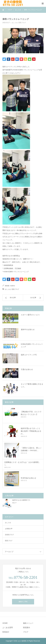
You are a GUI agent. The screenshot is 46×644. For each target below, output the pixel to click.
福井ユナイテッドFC (29, 355)
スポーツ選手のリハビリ (30, 315)
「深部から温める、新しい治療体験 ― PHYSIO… (31, 449)
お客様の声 (9, 529)
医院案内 (26, 628)
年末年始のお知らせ (28, 478)
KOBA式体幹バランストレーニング (32, 345)
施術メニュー (28, 623)
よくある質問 (8, 628)
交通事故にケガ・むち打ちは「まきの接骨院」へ (22, 464)
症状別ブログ (9, 535)
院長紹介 (6, 632)
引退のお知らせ (27, 369)
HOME (5, 623)
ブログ (26, 632)
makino (13, 286)
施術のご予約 (23, 602)
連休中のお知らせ (28, 329)
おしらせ (15, 23)
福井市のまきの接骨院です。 (22, 500)
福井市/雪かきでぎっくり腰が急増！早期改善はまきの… (31, 431)
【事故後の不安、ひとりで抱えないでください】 (31, 413)
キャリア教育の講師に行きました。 (32, 385)
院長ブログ (22, 23)
